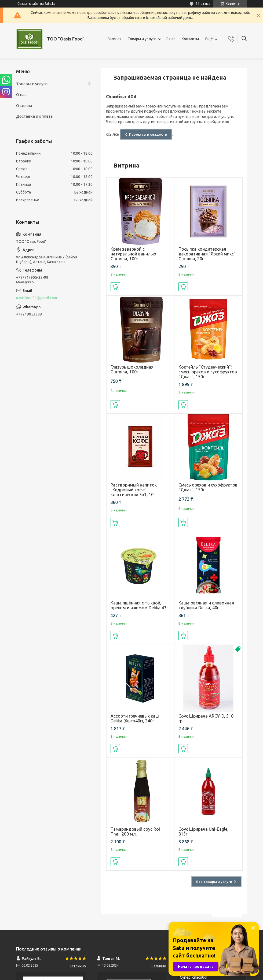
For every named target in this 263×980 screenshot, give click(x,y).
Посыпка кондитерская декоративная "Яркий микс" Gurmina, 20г (207, 254)
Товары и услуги (142, 39)
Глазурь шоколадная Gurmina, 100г (132, 369)
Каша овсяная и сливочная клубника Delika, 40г (206, 605)
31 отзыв (203, 4)
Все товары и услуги (214, 882)
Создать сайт (28, 4)
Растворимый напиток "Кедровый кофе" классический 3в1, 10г (134, 490)
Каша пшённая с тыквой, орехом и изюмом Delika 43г (139, 605)
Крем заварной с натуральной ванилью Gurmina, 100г (133, 254)
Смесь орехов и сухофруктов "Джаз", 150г (208, 487)
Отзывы (24, 105)
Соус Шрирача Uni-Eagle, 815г (203, 831)
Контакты (190, 39)
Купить (115, 287)
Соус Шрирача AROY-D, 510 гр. (206, 718)
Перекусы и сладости (148, 134)
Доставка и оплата (34, 116)
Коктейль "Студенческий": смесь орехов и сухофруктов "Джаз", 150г (208, 372)
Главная (114, 39)
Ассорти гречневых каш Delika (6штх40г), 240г (135, 718)
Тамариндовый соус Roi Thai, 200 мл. (135, 831)
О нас (170, 39)
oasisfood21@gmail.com (36, 298)
